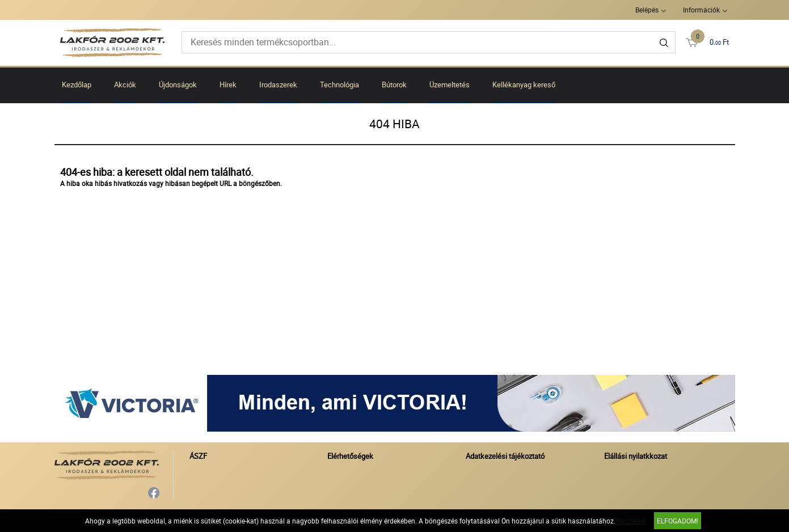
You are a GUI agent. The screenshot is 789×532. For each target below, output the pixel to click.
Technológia (339, 85)
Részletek (631, 521)
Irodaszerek (278, 85)
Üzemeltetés (450, 85)
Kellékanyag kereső (524, 85)
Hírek (228, 85)
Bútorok (394, 85)
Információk (701, 10)
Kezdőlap (77, 85)
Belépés (647, 10)
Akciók (125, 85)
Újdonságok (178, 85)
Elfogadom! (678, 521)
